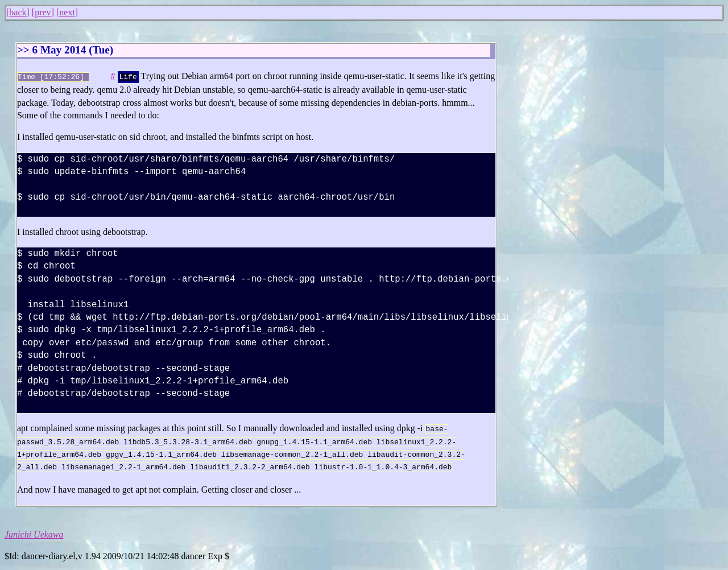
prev (43, 12)
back (18, 12)
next (67, 12)
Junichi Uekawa (34, 532)
